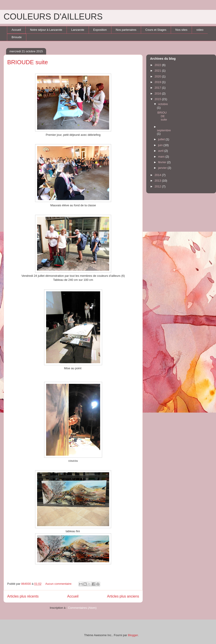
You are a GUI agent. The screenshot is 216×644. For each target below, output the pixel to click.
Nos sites (181, 30)
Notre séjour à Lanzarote (46, 30)
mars (162, 157)
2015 (158, 99)
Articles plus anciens (123, 596)
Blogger (133, 635)
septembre (164, 130)
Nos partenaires (126, 30)
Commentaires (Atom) (82, 608)
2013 (158, 181)
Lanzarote (78, 30)
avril (161, 151)
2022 (158, 65)
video (200, 30)
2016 (158, 93)
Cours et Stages (156, 30)
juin (161, 145)
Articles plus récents (23, 596)
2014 (158, 175)
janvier (163, 168)
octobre (163, 104)
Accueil (16, 30)
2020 (158, 76)
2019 (158, 82)
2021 (158, 71)
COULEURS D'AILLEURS (53, 17)
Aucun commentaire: (59, 584)
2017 (158, 88)
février (163, 162)
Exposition (100, 30)
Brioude (17, 37)
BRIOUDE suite (28, 62)
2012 (158, 186)
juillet (162, 139)
